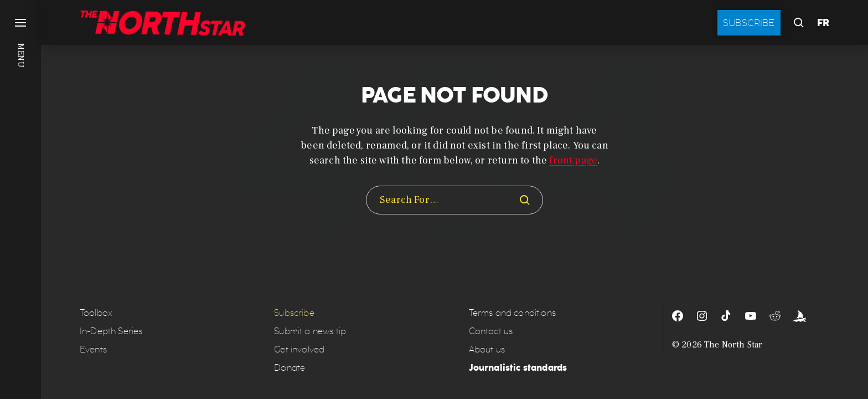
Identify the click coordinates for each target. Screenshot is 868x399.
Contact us (491, 331)
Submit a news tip (310, 331)
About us (487, 349)
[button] (20, 199)
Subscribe (749, 23)
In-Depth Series (111, 331)
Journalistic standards (518, 368)
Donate (290, 368)
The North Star (733, 345)
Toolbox (96, 313)
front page (573, 160)
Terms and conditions (512, 313)
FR (823, 23)
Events (93, 349)
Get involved (299, 349)
